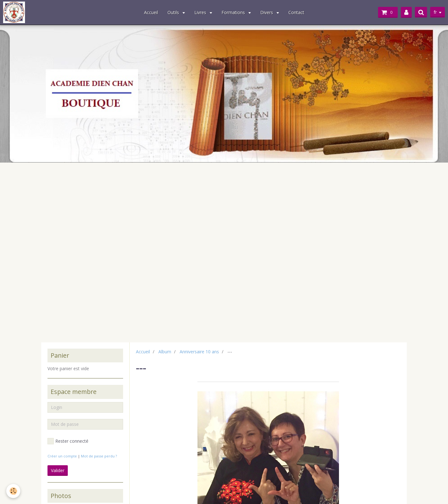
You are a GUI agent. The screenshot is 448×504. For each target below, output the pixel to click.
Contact (296, 12)
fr (435, 12)
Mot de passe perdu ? (99, 456)
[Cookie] (13, 491)
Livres (201, 12)
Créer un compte (62, 456)
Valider (58, 470)
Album (165, 352)
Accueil (151, 12)
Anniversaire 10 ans (199, 352)
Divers (267, 12)
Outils (174, 12)
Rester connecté (68, 441)
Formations (234, 12)
